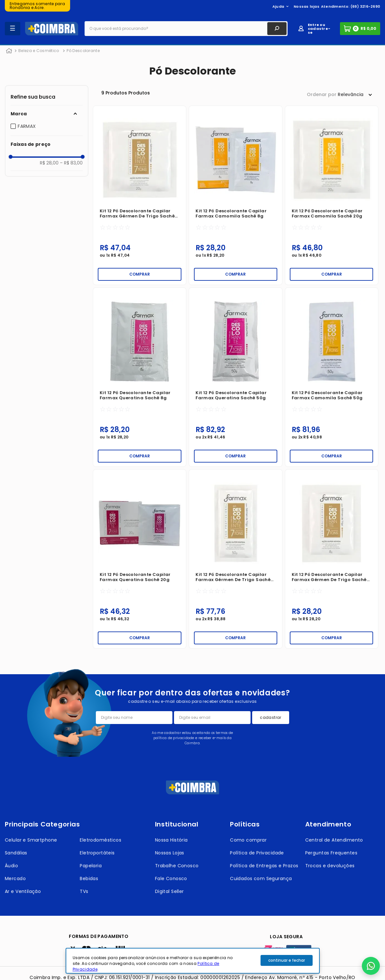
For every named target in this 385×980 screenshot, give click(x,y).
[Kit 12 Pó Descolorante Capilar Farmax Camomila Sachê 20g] (332, 195)
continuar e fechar (287, 960)
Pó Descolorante (83, 51)
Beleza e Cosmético (39, 51)
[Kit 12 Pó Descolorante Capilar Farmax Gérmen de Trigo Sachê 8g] (332, 559)
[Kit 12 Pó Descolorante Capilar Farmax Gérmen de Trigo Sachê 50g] (235, 559)
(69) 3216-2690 (365, 6)
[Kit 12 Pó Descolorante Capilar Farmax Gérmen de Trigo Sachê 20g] (140, 195)
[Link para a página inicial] (9, 51)
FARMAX (27, 126)
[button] (47, 114)
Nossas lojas (307, 6)
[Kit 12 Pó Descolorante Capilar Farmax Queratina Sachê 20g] (140, 559)
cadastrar (270, 717)
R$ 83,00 (71, 163)
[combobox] (186, 29)
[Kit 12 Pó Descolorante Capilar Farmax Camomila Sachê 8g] (235, 195)
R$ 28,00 (49, 163)
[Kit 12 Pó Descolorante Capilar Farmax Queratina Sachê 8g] (140, 377)
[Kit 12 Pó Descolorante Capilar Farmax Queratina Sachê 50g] (235, 377)
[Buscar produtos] (277, 29)
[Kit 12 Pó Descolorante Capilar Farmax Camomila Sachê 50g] (332, 377)
